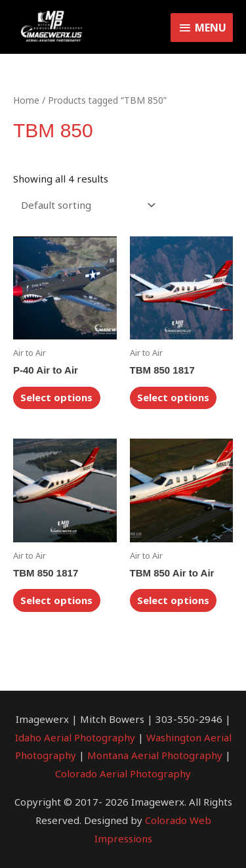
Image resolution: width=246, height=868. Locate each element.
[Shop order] (86, 205)
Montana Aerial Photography (155, 755)
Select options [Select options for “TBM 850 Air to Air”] (173, 600)
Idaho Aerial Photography (75, 737)
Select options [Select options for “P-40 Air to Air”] (56, 397)
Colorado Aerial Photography (123, 773)
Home (26, 100)
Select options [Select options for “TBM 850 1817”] (173, 397)
